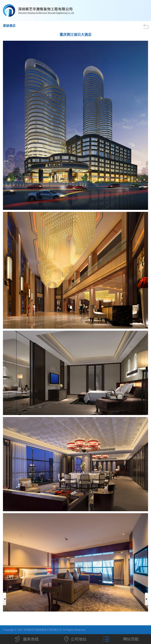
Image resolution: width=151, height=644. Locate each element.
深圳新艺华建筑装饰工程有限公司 (51, 11)
